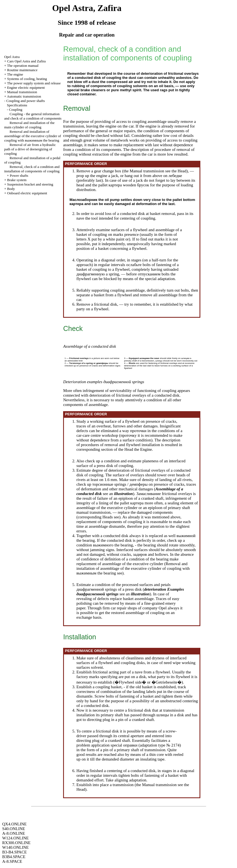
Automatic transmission (24, 96)
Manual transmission (22, 92)
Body (11, 189)
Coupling (16, 110)
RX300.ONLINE (16, 843)
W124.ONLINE (15, 838)
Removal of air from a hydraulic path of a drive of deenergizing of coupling (30, 149)
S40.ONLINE (14, 829)
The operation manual (23, 66)
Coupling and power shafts (26, 101)
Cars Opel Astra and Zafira (26, 61)
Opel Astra (12, 57)
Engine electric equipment (26, 88)
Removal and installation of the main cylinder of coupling (29, 125)
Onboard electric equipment (27, 193)
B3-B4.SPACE (14, 852)
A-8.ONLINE (14, 833)
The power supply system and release (34, 83)
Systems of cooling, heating (27, 79)
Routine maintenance (22, 70)
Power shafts (19, 175)
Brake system (17, 180)
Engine (146, 449)
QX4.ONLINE (14, 824)
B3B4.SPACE (14, 857)
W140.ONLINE (15, 847)
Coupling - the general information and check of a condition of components (33, 116)
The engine (15, 74)
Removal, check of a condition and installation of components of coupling (32, 169)
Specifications (17, 105)
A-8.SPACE (12, 861)
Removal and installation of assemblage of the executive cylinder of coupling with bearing (33, 136)
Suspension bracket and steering (30, 184)
